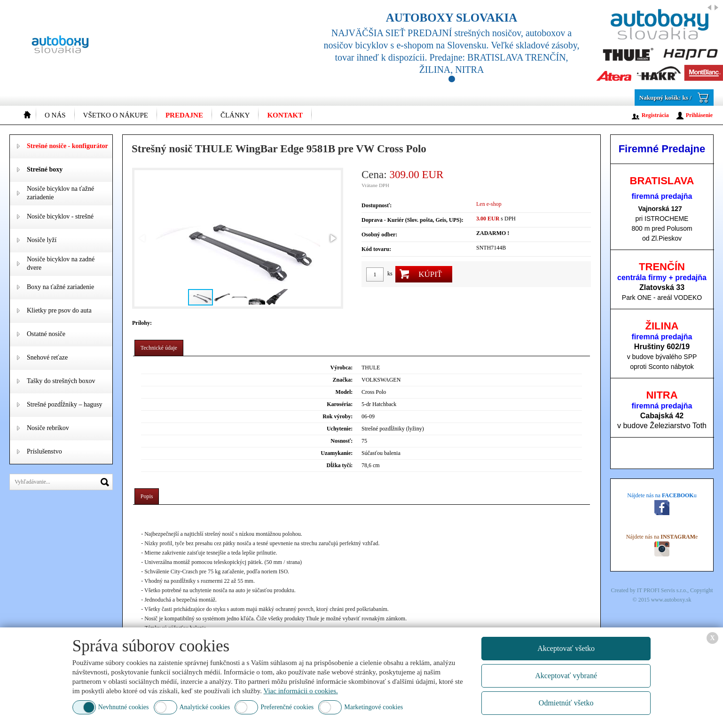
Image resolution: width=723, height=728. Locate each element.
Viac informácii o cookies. (301, 691)
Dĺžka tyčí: (340, 465)
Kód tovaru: (376, 249)
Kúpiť (430, 274)
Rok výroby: (338, 416)
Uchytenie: (340, 429)
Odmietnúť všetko (566, 703)
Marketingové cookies (373, 707)
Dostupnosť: (377, 205)
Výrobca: (341, 368)
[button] (332, 238)
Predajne (184, 115)
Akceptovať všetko (566, 648)
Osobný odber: (379, 235)
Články (235, 115)
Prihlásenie (699, 115)
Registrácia (655, 115)
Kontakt (285, 115)
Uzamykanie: (337, 453)
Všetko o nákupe (116, 115)
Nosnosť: (342, 441)
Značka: (343, 380)
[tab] (159, 348)
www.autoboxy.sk (671, 600)
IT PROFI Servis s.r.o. (662, 590)
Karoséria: (340, 404)
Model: (344, 392)
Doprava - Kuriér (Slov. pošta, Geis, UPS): (413, 220)
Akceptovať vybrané (566, 676)
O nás (55, 115)
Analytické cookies (205, 707)
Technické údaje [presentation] (159, 348)
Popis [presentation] (147, 496)
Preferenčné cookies (287, 707)
